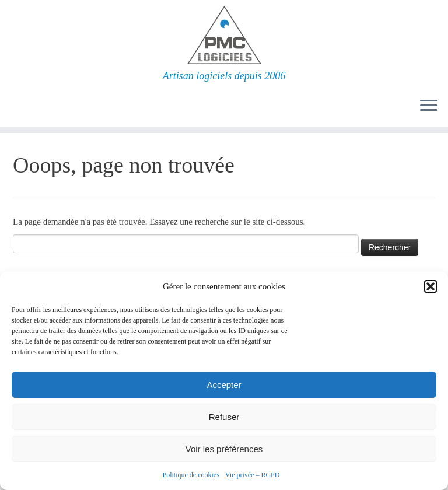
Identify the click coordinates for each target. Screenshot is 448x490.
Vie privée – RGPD (253, 475)
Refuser (224, 417)
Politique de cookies (191, 475)
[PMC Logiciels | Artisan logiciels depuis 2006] (224, 35)
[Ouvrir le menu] (429, 106)
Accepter (224, 385)
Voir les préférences (224, 449)
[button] (430, 286)
